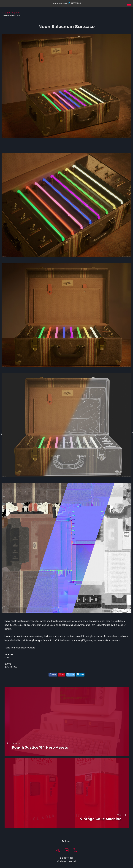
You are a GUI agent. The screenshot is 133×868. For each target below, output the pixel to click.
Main (7, 658)
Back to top (66, 858)
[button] (66, 841)
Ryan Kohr (11, 13)
